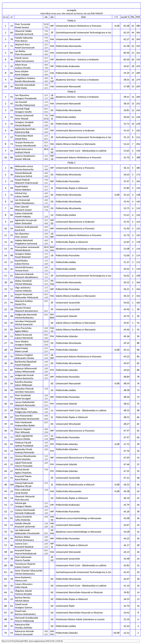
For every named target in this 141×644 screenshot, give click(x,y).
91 (12, 478)
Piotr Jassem (21, 237)
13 (12, 451)
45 (12, 572)
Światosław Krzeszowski (27, 419)
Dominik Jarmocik (24, 34)
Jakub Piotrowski (24, 463)
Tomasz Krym (22, 270)
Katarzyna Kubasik (24, 274)
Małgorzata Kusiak (24, 375)
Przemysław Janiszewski (27, 247)
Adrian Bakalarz (23, 190)
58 (12, 188)
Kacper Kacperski (24, 294)
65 (12, 444)
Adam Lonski (22, 351)
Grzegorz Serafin (23, 112)
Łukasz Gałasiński (24, 213)
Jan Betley (20, 51)
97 (12, 80)
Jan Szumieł (21, 102)
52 (12, 525)
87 (12, 370)
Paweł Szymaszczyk (25, 48)
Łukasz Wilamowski (25, 372)
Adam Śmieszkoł (23, 223)
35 (12, 626)
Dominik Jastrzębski (25, 85)
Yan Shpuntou (22, 95)
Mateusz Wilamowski (26, 368)
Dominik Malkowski (25, 513)
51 (12, 289)
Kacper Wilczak (23, 159)
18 (12, 579)
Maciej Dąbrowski (24, 483)
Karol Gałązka (22, 74)
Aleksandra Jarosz (24, 166)
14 (12, 498)
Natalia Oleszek (23, 523)
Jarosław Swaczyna (25, 392)
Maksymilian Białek (25, 425)
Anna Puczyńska (23, 328)
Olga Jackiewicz (23, 288)
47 (12, 471)
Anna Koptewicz (23, 577)
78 (12, 39)
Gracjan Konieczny (24, 142)
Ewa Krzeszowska (24, 416)
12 (12, 296)
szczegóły (72, 10)
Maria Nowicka (23, 459)
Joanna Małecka (23, 291)
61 (12, 276)
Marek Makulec (23, 217)
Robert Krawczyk (23, 335)
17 (12, 505)
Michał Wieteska (24, 284)
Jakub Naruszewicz (25, 61)
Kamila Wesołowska (25, 81)
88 (12, 565)
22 (12, 464)
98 (12, 255)
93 (12, 633)
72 (12, 431)
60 (12, 552)
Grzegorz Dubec (23, 254)
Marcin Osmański (24, 634)
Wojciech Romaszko (25, 405)
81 (12, 518)
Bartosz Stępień (23, 429)
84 (12, 215)
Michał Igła (21, 503)
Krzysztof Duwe (23, 550)
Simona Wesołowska (26, 456)
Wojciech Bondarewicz (27, 311)
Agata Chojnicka (23, 473)
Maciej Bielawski (23, 173)
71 (12, 46)
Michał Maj (21, 193)
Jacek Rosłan (21, 493)
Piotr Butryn (21, 41)
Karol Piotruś (22, 479)
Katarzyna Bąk (22, 132)
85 (12, 53)
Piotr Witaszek (22, 432)
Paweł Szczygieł (23, 398)
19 (12, 26)
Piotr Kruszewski (23, 54)
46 (12, 545)
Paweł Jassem (22, 27)
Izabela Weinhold (24, 240)
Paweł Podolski (23, 365)
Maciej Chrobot (23, 308)
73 (12, 592)
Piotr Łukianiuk (23, 490)
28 (12, 309)
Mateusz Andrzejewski (26, 227)
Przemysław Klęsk (24, 136)
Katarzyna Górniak (24, 631)
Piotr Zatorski (22, 207)
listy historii (97, 13)
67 (12, 417)
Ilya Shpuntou (22, 234)
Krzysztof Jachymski (25, 527)
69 (12, 222)
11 (12, 336)
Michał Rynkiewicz (24, 318)
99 (12, 303)
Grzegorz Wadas (23, 506)
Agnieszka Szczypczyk (26, 220)
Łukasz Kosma (22, 264)
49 (12, 228)
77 (12, 437)
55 (12, 235)
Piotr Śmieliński (23, 395)
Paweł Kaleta (21, 186)
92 (12, 97)
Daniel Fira (20, 304)
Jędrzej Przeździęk (24, 446)
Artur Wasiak (22, 119)
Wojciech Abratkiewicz (27, 277)
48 (12, 316)
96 (12, 59)
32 (12, 599)
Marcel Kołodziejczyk (26, 553)
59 (12, 377)
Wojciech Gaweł (23, 210)
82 (12, 73)
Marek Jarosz (22, 58)
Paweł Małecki (22, 180)
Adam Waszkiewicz (25, 203)
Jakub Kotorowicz (24, 149)
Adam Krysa (21, 65)
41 (12, 458)
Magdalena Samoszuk (26, 243)
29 (12, 491)
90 (12, 249)
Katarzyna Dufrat (24, 176)
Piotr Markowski (23, 422)
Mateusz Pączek (23, 443)
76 (12, 343)
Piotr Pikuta (21, 409)
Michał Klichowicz (24, 267)
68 (12, 410)
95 (12, 619)
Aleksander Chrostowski (27, 533)
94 (12, 538)
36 (12, 175)
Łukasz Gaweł (22, 196)
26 (12, 613)
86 (12, 157)
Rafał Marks (21, 88)
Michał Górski (22, 469)
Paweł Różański (23, 257)
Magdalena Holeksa (25, 78)
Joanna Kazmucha (24, 378)
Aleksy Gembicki (23, 281)
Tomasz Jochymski (24, 115)
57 (12, 397)
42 (12, 269)
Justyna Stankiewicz (25, 156)
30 (12, 242)
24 (12, 110)
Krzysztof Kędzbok (24, 547)
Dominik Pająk (22, 109)
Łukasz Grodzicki (23, 517)
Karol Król (20, 230)
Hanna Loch (21, 580)
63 (12, 404)
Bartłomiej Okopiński (26, 362)
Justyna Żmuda (23, 68)
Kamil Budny (21, 261)
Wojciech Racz (22, 44)
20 (12, 363)
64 (12, 208)
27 (12, 262)
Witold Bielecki (23, 250)
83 (12, 330)
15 (12, 511)
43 (12, 104)
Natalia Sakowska (24, 38)
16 (12, 201)
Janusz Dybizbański (25, 402)
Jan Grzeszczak (22, 200)
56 (12, 390)
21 (12, 117)
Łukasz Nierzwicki (24, 338)
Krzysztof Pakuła (23, 476)
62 (12, 606)
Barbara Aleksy (23, 537)
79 (12, 181)
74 (12, 144)
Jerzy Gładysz (22, 341)
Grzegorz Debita (23, 345)
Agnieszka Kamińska (25, 129)
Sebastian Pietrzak (24, 389)
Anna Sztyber (22, 71)
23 (12, 424)
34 (12, 586)
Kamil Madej (21, 348)
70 (12, 532)
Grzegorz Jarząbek (24, 122)
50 (12, 323)
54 (12, 383)
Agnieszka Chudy (24, 449)
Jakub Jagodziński (24, 436)
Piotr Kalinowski (23, 557)
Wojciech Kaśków (24, 301)
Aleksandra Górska (25, 358)
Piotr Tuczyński (23, 24)
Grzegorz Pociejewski (26, 98)
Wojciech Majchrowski (26, 183)
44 (12, 151)
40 (12, 130)
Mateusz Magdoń (24, 355)
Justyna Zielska (23, 439)
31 (12, 195)
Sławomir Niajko (23, 31)
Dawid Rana (21, 139)
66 (12, 32)
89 (12, 282)
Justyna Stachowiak (25, 510)
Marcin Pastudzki (24, 466)
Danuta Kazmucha (24, 169)
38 (12, 559)
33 (12, 124)
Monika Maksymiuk (25, 105)
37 (12, 137)
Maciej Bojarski (23, 125)
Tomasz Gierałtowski (25, 145)
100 (12, 485)
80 (12, 168)
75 (12, 356)
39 (12, 86)
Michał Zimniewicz (25, 540)
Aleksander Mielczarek (27, 297)
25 (12, 66)
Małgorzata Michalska (26, 412)
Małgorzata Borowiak (26, 314)
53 (12, 350)
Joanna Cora (21, 544)
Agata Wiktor (22, 331)
